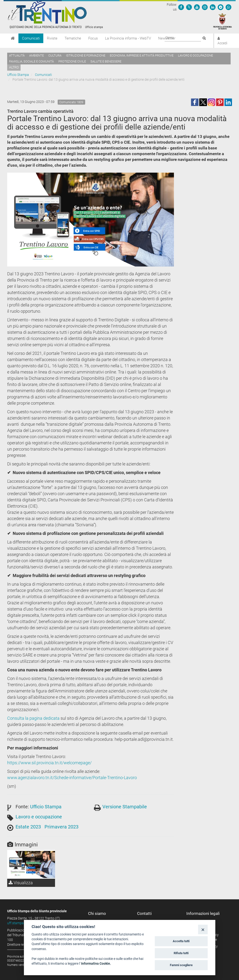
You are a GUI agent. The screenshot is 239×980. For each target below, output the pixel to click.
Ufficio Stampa (18, 75)
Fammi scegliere (181, 965)
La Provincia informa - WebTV (128, 38)
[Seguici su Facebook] (181, 7)
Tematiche (73, 38)
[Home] (13, 38)
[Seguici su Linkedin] (213, 7)
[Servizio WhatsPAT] (228, 7)
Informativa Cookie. (96, 963)
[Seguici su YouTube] (197, 7)
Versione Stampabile (125, 807)
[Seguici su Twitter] (189, 7)
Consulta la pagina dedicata (33, 718)
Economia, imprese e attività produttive (142, 55)
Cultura (55, 55)
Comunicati (31, 38)
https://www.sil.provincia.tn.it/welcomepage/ (49, 763)
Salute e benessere (106, 61)
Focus (93, 38)
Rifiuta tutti (181, 953)
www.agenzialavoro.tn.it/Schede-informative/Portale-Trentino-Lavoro (72, 778)
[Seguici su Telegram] (221, 7)
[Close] (203, 929)
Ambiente (36, 55)
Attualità (17, 55)
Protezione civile (72, 61)
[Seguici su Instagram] (205, 7)
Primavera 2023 (61, 827)
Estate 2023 (28, 827)
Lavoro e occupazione (195, 55)
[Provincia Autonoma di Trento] (222, 21)
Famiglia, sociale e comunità (31, 61)
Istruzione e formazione (86, 55)
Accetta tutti (181, 941)
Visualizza (21, 883)
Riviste (52, 38)
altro (14, 67)
